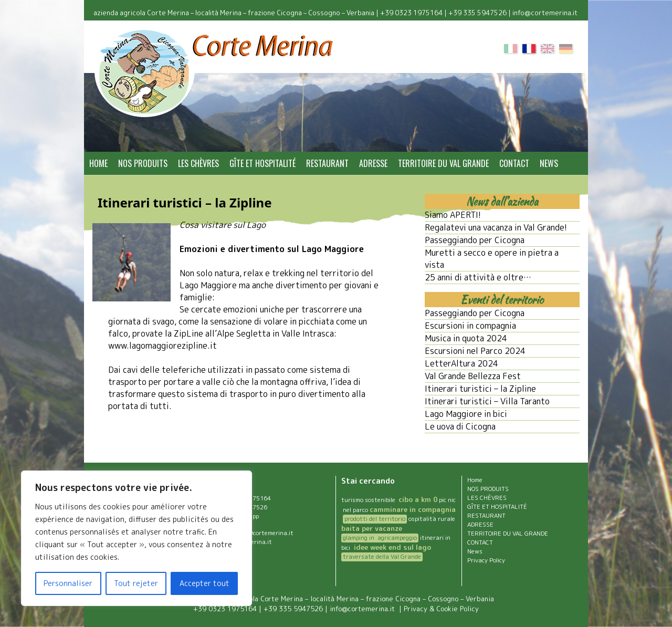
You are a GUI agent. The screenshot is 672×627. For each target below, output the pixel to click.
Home (98, 163)
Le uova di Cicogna (460, 426)
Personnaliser (68, 583)
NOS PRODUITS (143, 163)
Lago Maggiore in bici (466, 414)
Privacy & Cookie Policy (441, 609)
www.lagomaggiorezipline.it (162, 346)
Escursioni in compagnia (470, 326)
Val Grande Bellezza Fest (473, 376)
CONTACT (514, 163)
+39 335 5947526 (477, 13)
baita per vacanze (372, 528)
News (549, 163)
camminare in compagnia (413, 509)
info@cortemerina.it (546, 13)
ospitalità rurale (432, 519)
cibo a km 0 (418, 499)
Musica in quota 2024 (466, 338)
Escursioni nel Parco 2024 (475, 351)
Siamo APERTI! (453, 215)
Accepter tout (204, 583)
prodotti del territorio (375, 519)
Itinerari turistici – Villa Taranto (487, 401)
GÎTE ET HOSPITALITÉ (262, 163)
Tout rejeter (136, 583)
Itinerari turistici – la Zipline (480, 389)
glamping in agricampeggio (380, 538)
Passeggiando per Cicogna (475, 240)
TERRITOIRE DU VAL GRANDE (443, 163)
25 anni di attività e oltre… (478, 277)
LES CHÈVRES (198, 163)
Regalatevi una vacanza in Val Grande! (496, 227)
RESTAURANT (327, 163)
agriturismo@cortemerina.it (254, 533)
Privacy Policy (486, 560)
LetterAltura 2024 (461, 363)
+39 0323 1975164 (411, 13)
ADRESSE (373, 163)
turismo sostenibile (369, 500)
